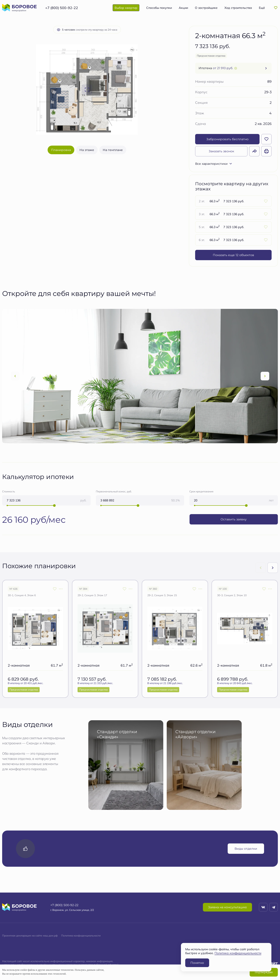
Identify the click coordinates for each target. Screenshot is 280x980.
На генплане (113, 150)
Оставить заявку (234, 519)
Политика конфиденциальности (81, 936)
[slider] (54, 506)
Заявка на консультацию (227, 907)
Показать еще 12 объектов (233, 255)
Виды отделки (246, 849)
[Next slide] (265, 376)
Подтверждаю (264, 972)
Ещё (262, 8)
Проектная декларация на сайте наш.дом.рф (30, 936)
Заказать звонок (221, 151)
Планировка (61, 150)
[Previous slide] (15, 376)
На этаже (87, 150)
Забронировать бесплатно (227, 139)
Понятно (197, 963)
